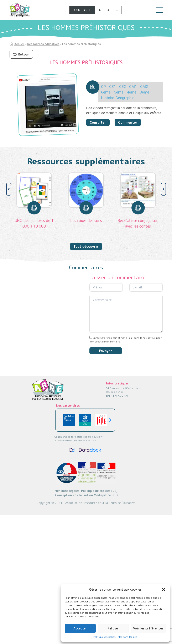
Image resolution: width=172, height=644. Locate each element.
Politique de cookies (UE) (99, 491)
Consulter (98, 122)
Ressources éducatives (43, 44)
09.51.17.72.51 (117, 396)
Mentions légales (127, 637)
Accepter (80, 628)
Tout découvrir (86, 246)
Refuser (113, 628)
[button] (164, 590)
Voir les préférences (148, 628)
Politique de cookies (105, 637)
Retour (21, 54)
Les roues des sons (86, 221)
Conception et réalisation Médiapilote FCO (86, 495)
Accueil (19, 44)
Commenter (128, 122)
